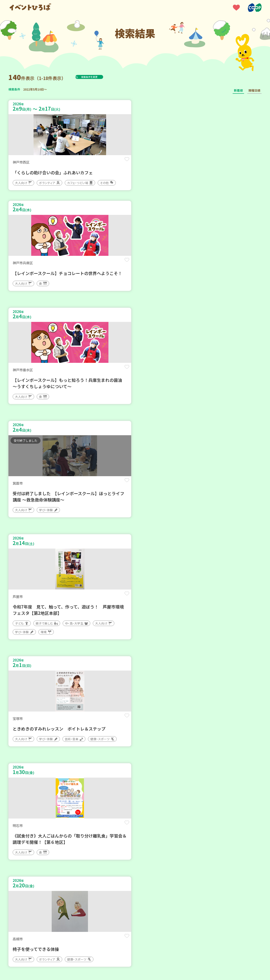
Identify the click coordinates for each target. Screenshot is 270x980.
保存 (79, 163)
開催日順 (254, 90)
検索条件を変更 (100, 77)
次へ (160, 853)
